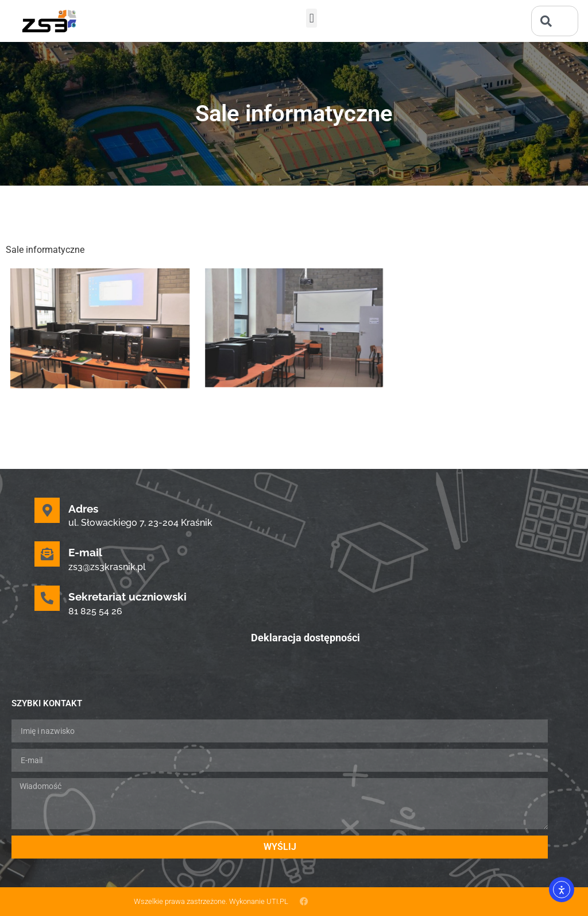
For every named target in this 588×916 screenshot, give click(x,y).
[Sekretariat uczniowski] (47, 598)
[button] (312, 18)
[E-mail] (47, 554)
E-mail (85, 552)
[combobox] (555, 21)
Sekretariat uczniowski (127, 596)
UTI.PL (277, 901)
